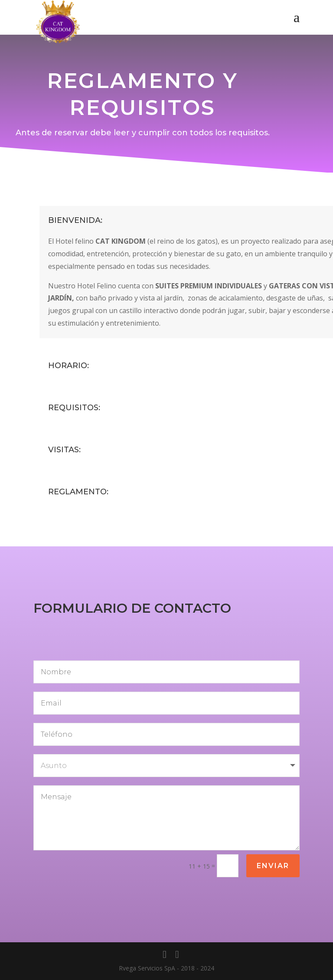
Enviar (273, 866)
